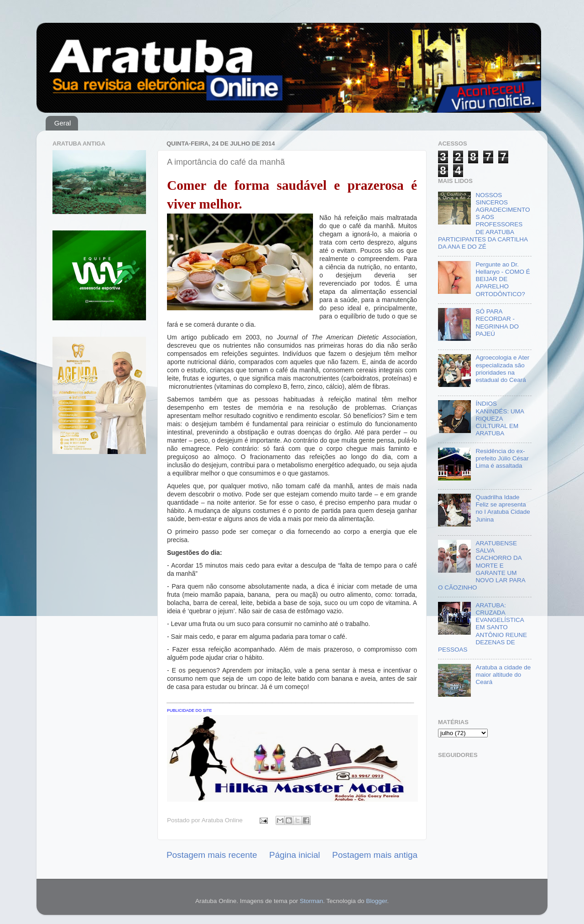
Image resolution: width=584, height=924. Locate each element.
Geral (63, 123)
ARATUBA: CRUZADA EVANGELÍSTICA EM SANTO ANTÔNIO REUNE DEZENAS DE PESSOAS (482, 627)
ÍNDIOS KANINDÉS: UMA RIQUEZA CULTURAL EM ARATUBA (500, 418)
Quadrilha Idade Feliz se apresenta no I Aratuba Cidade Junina (503, 508)
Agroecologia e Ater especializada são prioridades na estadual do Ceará (502, 369)
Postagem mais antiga (375, 855)
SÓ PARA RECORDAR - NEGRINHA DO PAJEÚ (497, 323)
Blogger (376, 901)
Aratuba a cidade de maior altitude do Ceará (503, 675)
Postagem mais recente (212, 855)
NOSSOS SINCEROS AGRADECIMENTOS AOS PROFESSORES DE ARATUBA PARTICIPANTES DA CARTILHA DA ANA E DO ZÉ (484, 221)
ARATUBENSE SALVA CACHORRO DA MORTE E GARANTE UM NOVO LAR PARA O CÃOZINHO (482, 565)
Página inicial (295, 855)
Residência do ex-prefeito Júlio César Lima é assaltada (502, 458)
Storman (311, 901)
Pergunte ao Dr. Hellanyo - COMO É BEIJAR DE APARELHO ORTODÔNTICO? (503, 279)
